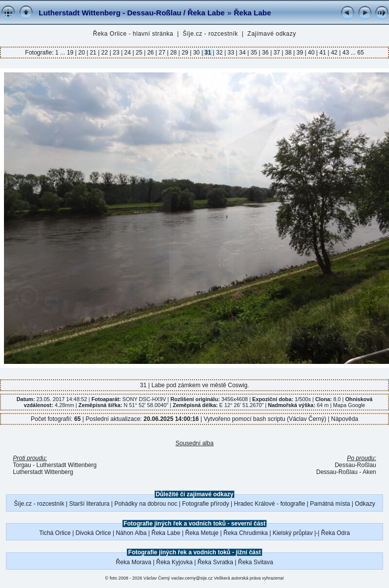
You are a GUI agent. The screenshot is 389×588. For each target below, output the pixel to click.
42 (334, 53)
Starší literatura (89, 504)
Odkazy (365, 504)
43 (346, 53)
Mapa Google (349, 405)
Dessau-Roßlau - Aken (346, 472)
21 (93, 53)
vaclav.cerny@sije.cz (192, 578)
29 (185, 53)
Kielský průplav (292, 533)
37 (277, 53)
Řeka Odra (335, 533)
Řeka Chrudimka (245, 533)
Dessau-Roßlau (356, 465)
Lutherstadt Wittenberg (43, 472)
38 (288, 53)
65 (360, 53)
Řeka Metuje (202, 533)
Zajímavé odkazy (272, 34)
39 (300, 53)
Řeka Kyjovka (174, 562)
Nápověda (345, 419)
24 (128, 53)
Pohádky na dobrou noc (146, 504)
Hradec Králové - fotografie (270, 504)
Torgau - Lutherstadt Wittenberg (55, 465)
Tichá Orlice (55, 533)
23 (116, 53)
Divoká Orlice (93, 533)
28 (174, 53)
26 (150, 53)
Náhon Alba (131, 533)
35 (254, 53)
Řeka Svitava (256, 562)
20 (81, 53)
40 (311, 53)
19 (71, 53)
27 (162, 53)
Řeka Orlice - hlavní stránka (133, 34)
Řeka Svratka (215, 562)
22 (105, 53)
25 (139, 53)
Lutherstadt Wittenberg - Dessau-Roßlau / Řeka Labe (132, 13)
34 (242, 53)
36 (265, 53)
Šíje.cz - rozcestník (210, 34)
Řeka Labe (252, 13)
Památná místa (330, 504)
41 (323, 53)
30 (196, 53)
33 (231, 53)
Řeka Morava (134, 562)
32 (219, 53)
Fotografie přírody (206, 504)
